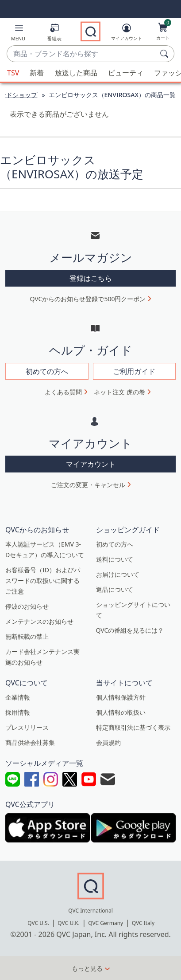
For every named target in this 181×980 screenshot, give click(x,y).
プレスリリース (27, 727)
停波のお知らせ (27, 606)
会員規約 (108, 742)
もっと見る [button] (87, 968)
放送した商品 (76, 73)
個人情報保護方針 (121, 697)
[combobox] (82, 54)
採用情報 (18, 712)
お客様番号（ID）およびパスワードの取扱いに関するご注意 (43, 581)
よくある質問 (63, 392)
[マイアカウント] (127, 34)
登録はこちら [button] (91, 278)
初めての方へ (115, 544)
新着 (37, 73)
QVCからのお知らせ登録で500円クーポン (88, 299)
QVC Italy (143, 923)
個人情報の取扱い (121, 712)
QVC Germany (106, 923)
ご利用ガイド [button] (134, 371)
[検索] (166, 54)
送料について (115, 559)
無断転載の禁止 (27, 636)
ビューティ (126, 73)
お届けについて (118, 574)
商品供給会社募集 (30, 742)
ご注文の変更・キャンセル (88, 485)
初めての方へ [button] (47, 371)
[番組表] (54, 34)
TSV (13, 73)
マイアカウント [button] (91, 464)
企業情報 (18, 697)
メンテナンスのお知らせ (39, 621)
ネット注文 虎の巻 (119, 392)
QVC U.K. (68, 923)
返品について (115, 589)
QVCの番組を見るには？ (130, 630)
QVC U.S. (38, 923)
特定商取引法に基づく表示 (133, 727)
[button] (18, 34)
